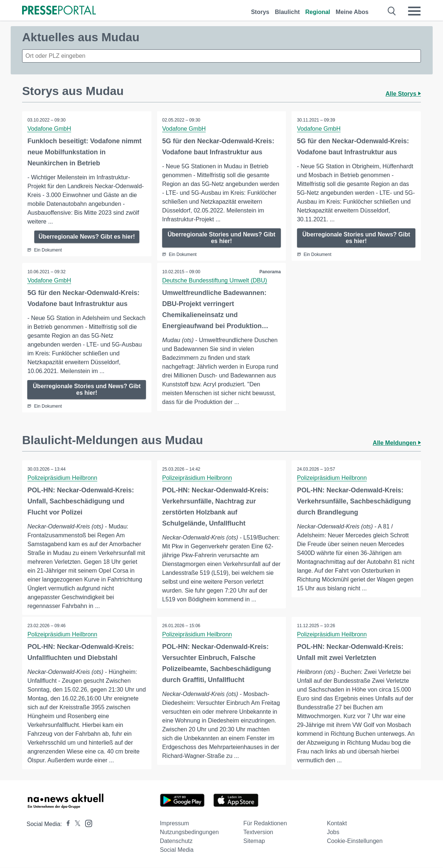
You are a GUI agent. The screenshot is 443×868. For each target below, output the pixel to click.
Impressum (175, 824)
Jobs (333, 832)
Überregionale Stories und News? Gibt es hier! (222, 238)
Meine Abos (352, 12)
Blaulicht (287, 12)
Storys (260, 12)
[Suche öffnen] (392, 11)
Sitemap (254, 841)
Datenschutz (176, 841)
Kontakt (337, 824)
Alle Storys (403, 94)
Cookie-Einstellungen (355, 841)
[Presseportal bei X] (75, 824)
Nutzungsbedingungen (189, 832)
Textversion (258, 832)
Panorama (270, 272)
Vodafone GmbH (49, 129)
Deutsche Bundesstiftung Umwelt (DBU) (215, 280)
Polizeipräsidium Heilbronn (62, 478)
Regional (318, 12)
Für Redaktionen (265, 824)
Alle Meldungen (397, 443)
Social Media (177, 850)
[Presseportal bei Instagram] (86, 823)
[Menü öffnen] (414, 11)
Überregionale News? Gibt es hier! (87, 237)
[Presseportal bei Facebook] (66, 824)
